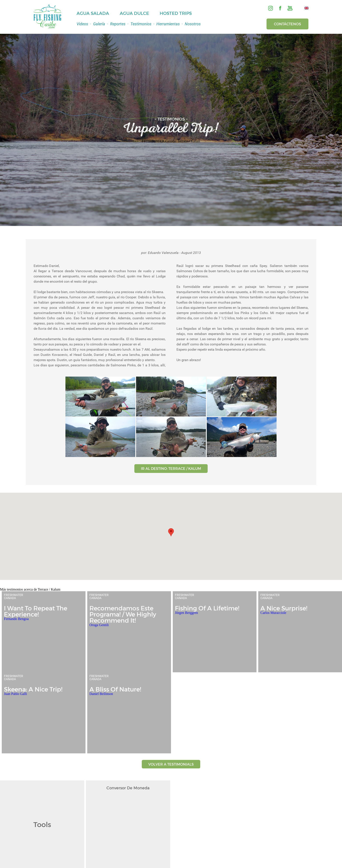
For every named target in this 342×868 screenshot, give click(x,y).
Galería (99, 24)
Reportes (118, 24)
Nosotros (193, 24)
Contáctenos (287, 24)
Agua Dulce (134, 13)
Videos (82, 24)
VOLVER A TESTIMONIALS (171, 764)
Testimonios (141, 24)
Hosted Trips (176, 13)
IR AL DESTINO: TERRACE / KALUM (171, 468)
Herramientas (168, 24)
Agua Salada (93, 13)
